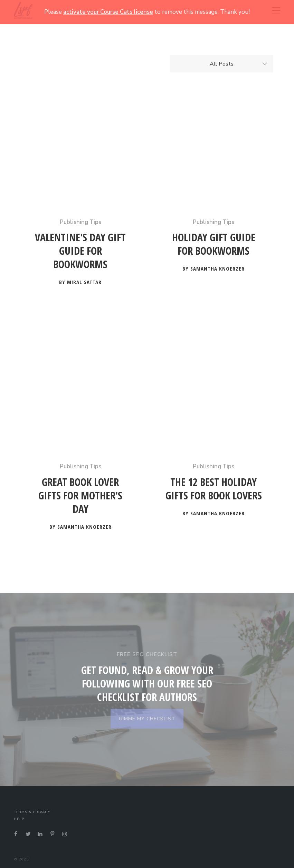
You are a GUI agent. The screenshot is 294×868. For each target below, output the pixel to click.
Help (19, 819)
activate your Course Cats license (108, 12)
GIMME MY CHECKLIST (147, 719)
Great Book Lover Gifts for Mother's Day (80, 496)
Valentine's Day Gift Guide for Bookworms (80, 251)
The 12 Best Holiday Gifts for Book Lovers (214, 489)
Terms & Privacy (32, 812)
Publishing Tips (80, 222)
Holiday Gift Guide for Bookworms (214, 244)
